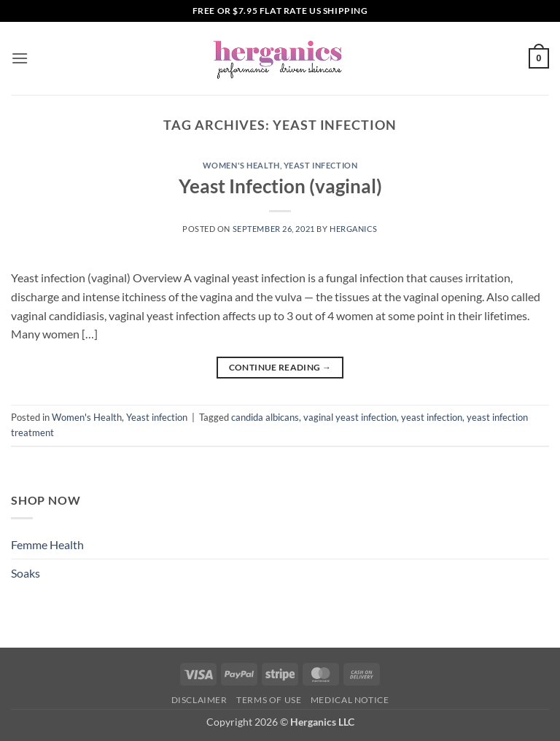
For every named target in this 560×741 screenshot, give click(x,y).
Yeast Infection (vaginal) (280, 186)
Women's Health (241, 165)
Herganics (354, 229)
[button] (20, 58)
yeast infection (432, 417)
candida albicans (265, 417)
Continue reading (280, 367)
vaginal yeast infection (350, 417)
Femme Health (47, 544)
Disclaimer (199, 700)
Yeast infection (320, 165)
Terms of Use (269, 700)
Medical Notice (350, 700)
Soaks (26, 573)
